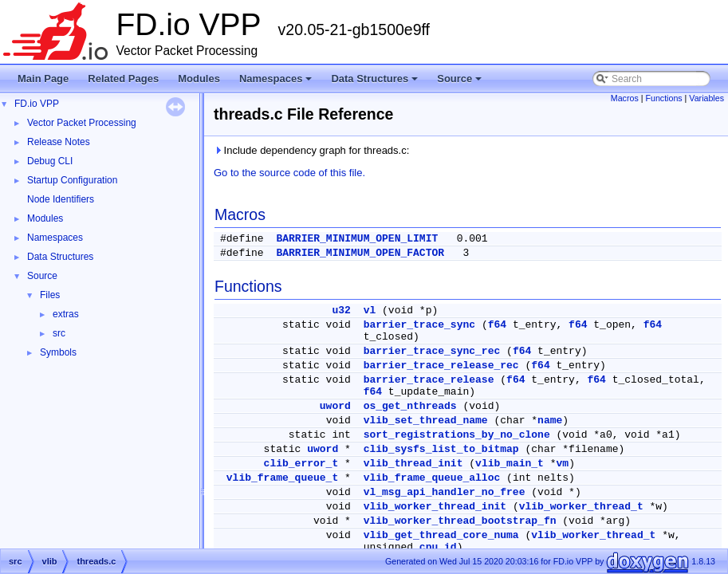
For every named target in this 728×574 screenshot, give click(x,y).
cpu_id (438, 547)
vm (563, 464)
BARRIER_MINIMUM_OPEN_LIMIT (357, 239)
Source (460, 83)
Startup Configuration (72, 180)
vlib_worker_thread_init (435, 507)
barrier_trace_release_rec (441, 366)
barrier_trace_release (429, 380)
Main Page (43, 79)
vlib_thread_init (413, 464)
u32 (341, 311)
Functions (663, 98)
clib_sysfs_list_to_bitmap (441, 449)
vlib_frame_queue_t (282, 478)
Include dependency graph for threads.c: (311, 150)
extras (66, 314)
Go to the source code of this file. (289, 173)
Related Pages (123, 79)
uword (335, 406)
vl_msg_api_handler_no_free (445, 492)
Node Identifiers (61, 199)
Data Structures (376, 83)
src (59, 333)
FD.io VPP (37, 104)
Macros (625, 98)
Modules (199, 79)
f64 (497, 325)
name (550, 421)
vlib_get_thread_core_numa (441, 535)
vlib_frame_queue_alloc (432, 478)
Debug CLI (50, 161)
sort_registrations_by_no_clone (457, 435)
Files (50, 295)
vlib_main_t (510, 464)
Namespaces (277, 83)
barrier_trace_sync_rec (432, 351)
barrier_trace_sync (419, 325)
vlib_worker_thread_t (581, 507)
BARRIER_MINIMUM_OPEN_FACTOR (360, 253)
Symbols (58, 352)
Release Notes (59, 142)
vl (370, 311)
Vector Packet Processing (82, 123)
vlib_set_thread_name (426, 421)
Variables (706, 98)
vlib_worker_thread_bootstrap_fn (460, 521)
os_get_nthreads (410, 406)
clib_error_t (301, 464)
